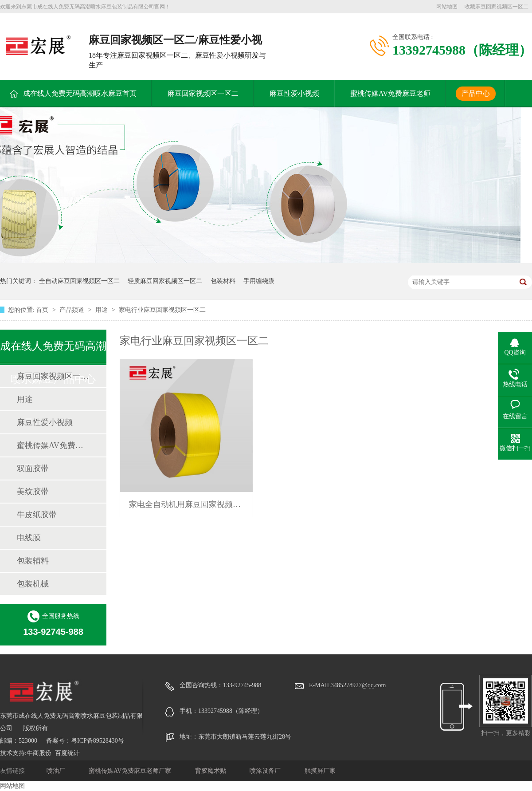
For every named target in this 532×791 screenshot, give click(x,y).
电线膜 (29, 538)
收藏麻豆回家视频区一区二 (497, 7)
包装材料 (223, 281)
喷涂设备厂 (266, 771)
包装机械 (33, 584)
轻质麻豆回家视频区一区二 (165, 281)
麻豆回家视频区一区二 (203, 93)
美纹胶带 (33, 492)
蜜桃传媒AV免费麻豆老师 (390, 93)
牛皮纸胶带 (37, 515)
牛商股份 (39, 753)
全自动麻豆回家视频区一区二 (79, 281)
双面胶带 (33, 468)
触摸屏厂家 (320, 771)
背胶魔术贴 (211, 771)
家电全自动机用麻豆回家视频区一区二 (186, 504)
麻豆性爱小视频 (294, 93)
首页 (43, 310)
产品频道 (73, 310)
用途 (102, 310)
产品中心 (476, 93)
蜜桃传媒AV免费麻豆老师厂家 (131, 771)
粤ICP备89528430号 (98, 741)
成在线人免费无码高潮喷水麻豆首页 (80, 93)
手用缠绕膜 (259, 281)
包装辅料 (33, 561)
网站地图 (447, 7)
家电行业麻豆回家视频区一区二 (162, 310)
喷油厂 (57, 771)
